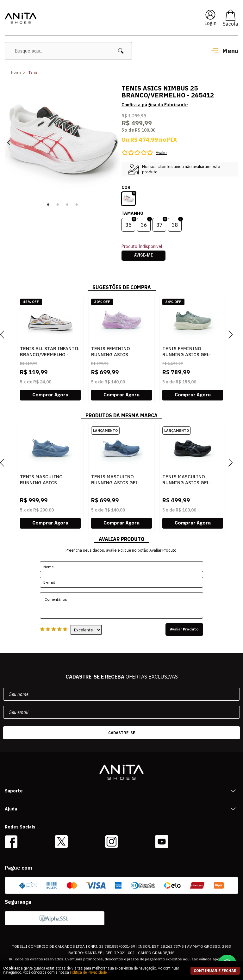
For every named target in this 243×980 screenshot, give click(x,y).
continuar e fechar (215, 971)
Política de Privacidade (88, 972)
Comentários (121, 605)
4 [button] (77, 205)
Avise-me (143, 256)
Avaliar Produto (184, 630)
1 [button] (48, 205)
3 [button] (67, 205)
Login (210, 23)
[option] (62, 142)
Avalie (161, 153)
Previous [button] (9, 143)
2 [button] (58, 205)
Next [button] (116, 143)
